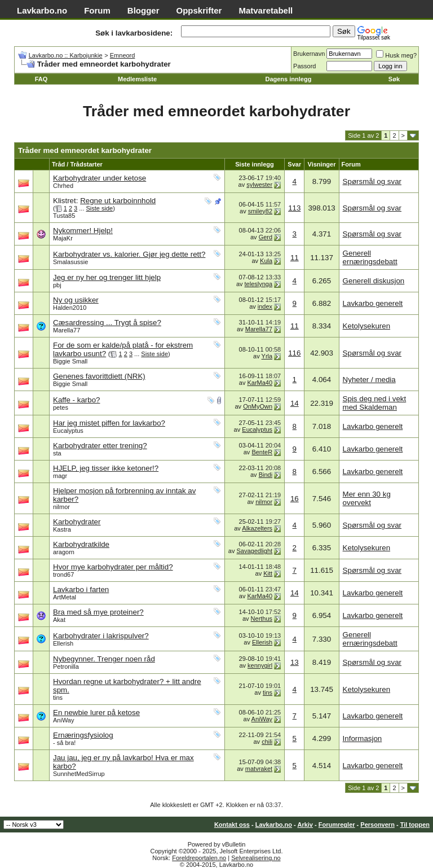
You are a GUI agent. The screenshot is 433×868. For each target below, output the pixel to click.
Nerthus (262, 619)
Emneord (123, 55)
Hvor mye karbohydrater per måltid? (113, 567)
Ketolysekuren (366, 326)
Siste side (100, 208)
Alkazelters (257, 528)
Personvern (377, 825)
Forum (97, 10)
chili (267, 742)
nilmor (61, 507)
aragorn (64, 552)
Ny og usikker (76, 300)
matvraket (259, 769)
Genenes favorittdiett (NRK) (99, 376)
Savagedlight (255, 551)
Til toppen (415, 825)
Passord (304, 66)
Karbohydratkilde (81, 544)
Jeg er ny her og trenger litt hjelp (107, 277)
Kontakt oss (232, 825)
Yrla (267, 356)
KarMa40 (260, 383)
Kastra (62, 529)
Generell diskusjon (374, 281)
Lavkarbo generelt (373, 303)
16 (295, 499)
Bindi (266, 475)
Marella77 (67, 330)
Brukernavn (309, 54)
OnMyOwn (258, 406)
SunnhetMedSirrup (79, 774)
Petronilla (66, 667)
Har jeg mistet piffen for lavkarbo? (109, 423)
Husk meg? (396, 55)
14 (295, 403)
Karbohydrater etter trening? (100, 446)
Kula (266, 261)
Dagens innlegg (288, 79)
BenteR (262, 452)
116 (294, 353)
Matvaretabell (266, 10)
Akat (59, 620)
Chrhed (63, 186)
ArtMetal (65, 597)
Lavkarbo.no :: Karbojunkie (66, 55)
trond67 (63, 575)
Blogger (143, 10)
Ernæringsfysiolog (83, 735)
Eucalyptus (68, 431)
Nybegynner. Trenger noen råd (104, 659)
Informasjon (363, 738)
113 (294, 208)
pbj (57, 285)
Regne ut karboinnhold (118, 201)
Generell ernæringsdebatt (370, 257)
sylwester (259, 185)
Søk (394, 79)
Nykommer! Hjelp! (83, 231)
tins (58, 698)
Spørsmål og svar (372, 181)
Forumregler (337, 825)
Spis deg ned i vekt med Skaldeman (375, 403)
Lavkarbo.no (42, 10)
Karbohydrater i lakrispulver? (101, 636)
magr (60, 476)
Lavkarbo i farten (81, 589)
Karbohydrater (77, 522)
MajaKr (63, 238)
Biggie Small (70, 361)
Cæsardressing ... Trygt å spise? (107, 323)
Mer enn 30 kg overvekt (367, 498)
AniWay (64, 720)
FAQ (41, 79)
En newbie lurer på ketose (96, 713)
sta (57, 453)
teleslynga (259, 284)
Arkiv (305, 825)
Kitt (268, 573)
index (265, 306)
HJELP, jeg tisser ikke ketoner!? (106, 468)
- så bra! (64, 743)
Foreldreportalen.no (199, 858)
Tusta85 (64, 216)
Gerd (266, 237)
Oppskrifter (199, 10)
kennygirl (260, 665)
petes (61, 407)
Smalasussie (70, 262)
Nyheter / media (369, 380)
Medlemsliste (137, 79)
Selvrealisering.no (256, 858)
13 (295, 662)
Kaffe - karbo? (76, 400)
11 (295, 258)
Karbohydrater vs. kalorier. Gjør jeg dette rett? (129, 254)
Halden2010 (70, 308)
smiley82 (260, 211)
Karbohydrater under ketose (100, 178)
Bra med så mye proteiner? (98, 612)
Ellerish (63, 643)
